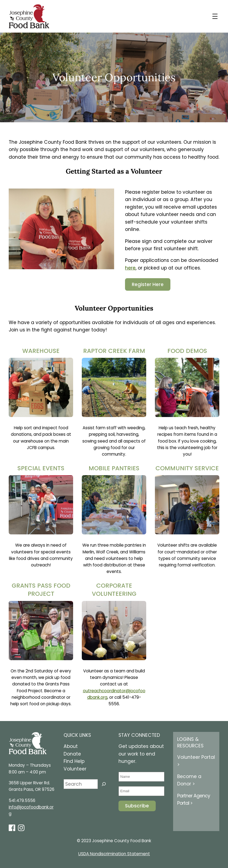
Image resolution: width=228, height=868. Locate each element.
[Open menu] (215, 16)
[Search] (104, 784)
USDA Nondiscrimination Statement (114, 854)
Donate (72, 754)
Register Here (148, 284)
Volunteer (75, 769)
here (130, 268)
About (71, 746)
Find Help (74, 761)
